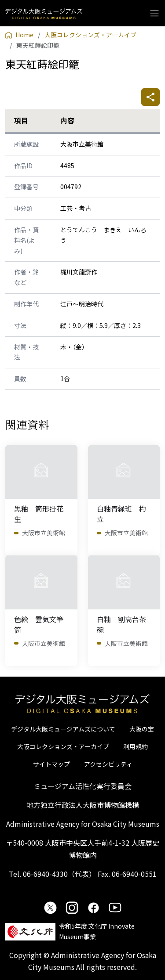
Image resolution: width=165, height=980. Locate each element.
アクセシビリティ (108, 764)
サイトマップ (51, 764)
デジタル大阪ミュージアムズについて (63, 729)
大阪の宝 (142, 729)
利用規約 (136, 746)
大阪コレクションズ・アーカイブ (63, 746)
